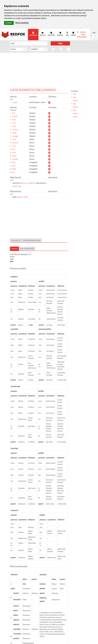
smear (14, 133)
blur (14, 113)
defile (14, 169)
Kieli (94, 33)
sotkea (26, 197)
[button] (95, 36)
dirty (14, 162)
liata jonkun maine (75, 113)
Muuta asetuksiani (22, 23)
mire (14, 123)
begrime (32, 183)
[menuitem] (33, 35)
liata (15, 254)
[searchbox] (29, 43)
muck (14, 126)
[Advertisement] (49, 70)
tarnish (15, 186)
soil (13, 172)
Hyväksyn (9, 23)
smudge (15, 136)
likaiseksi (20, 197)
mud (14, 120)
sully (14, 166)
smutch (15, 102)
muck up (15, 130)
